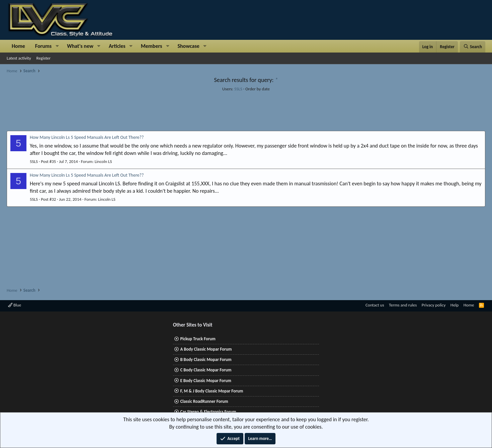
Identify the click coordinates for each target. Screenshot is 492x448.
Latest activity (19, 58)
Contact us (375, 305)
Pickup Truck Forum (198, 339)
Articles (117, 46)
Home (18, 46)
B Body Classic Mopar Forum (206, 360)
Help (455, 305)
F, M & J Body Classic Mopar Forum (212, 391)
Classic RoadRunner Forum (204, 401)
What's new (80, 46)
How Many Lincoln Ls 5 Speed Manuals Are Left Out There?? (87, 137)
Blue (15, 305)
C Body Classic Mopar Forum (206, 370)
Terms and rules (403, 305)
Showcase (188, 46)
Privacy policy (434, 305)
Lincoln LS (103, 161)
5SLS (238, 89)
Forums (43, 46)
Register (44, 58)
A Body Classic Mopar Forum (206, 349)
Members (152, 46)
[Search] (473, 47)
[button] (57, 46)
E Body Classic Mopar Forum (206, 381)
